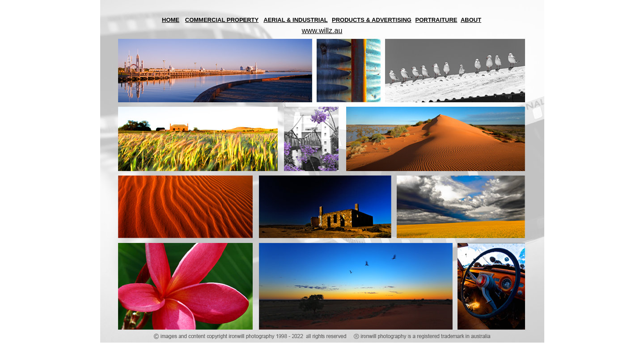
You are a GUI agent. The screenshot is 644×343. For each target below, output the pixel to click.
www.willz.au (322, 31)
